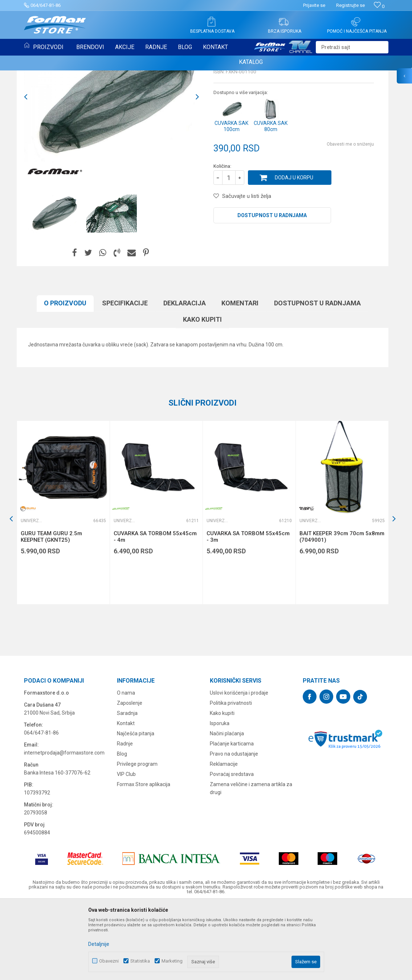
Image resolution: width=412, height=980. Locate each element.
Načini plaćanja (227, 808)
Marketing (172, 961)
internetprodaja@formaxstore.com (64, 827)
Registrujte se (350, 5)
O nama (126, 767)
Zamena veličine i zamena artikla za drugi (251, 863)
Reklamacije (224, 838)
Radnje (125, 818)
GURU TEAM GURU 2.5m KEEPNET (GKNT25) (51, 611)
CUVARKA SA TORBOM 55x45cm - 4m (155, 611)
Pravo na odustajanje (234, 828)
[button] (352, 47)
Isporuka (220, 798)
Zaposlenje (130, 777)
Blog (122, 828)
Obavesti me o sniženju (350, 219)
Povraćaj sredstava (232, 849)
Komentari (240, 377)
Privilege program (137, 838)
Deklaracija (185, 377)
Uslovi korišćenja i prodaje (239, 767)
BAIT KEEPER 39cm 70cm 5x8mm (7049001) (342, 611)
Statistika (140, 961)
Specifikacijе (125, 377)
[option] (53, 288)
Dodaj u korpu (294, 252)
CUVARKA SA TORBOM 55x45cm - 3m (248, 611)
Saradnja (127, 788)
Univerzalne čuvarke (50, 79)
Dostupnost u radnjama (272, 290)
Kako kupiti (202, 394)
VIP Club (126, 849)
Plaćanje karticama (232, 818)
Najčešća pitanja (136, 808)
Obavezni (109, 961)
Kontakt (126, 798)
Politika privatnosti (231, 777)
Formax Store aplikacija (144, 859)
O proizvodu (65, 377)
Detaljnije (99, 944)
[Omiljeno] (379, 6)
